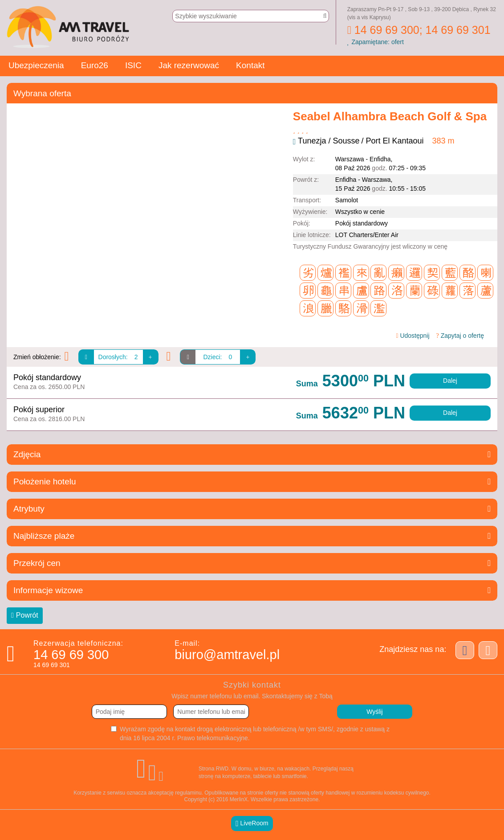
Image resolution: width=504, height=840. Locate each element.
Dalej (450, 381)
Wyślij (374, 712)
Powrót (25, 615)
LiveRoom (252, 823)
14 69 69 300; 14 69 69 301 (419, 30)
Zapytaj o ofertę (460, 336)
